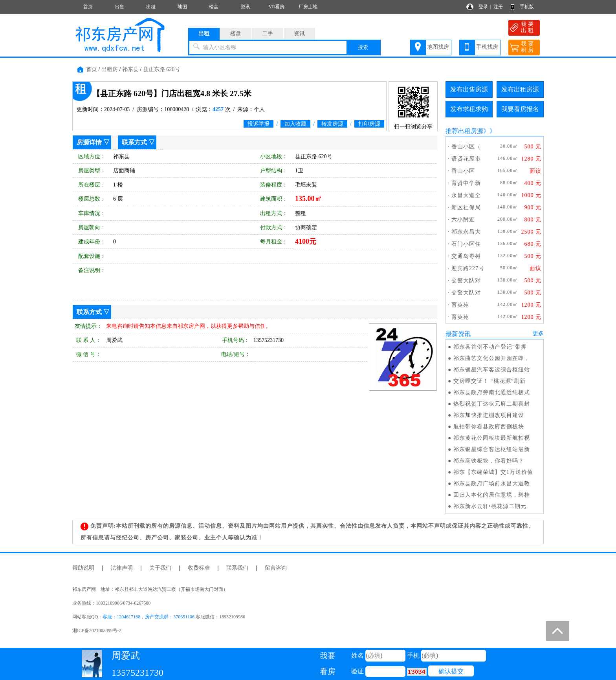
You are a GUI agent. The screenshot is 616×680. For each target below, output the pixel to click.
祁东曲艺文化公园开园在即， (492, 358)
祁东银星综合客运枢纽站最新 (492, 449)
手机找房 (487, 47)
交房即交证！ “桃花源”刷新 (489, 381)
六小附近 (463, 220)
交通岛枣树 (466, 256)
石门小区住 (466, 244)
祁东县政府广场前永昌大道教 (492, 483)
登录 (483, 7)
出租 (151, 7)
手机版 (527, 7)
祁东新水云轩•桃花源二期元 (490, 506)
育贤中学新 (466, 183)
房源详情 (89, 142)
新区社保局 (466, 207)
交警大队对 (466, 281)
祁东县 (130, 69)
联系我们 (237, 568)
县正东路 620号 (162, 69)
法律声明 (122, 568)
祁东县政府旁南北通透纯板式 (492, 392)
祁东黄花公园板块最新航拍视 (492, 438)
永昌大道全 (466, 195)
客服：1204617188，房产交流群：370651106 (148, 617)
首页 (88, 7)
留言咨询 (276, 568)
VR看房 (277, 7)
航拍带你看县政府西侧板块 (489, 427)
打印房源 (369, 124)
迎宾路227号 (468, 268)
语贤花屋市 (466, 159)
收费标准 (199, 568)
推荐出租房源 (464, 131)
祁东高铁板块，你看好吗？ (489, 461)
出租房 (110, 69)
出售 (119, 7)
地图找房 (438, 47)
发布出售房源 (469, 89)
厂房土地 (308, 7)
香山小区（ (466, 147)
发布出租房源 (520, 89)
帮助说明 (83, 568)
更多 (538, 334)
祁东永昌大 (466, 232)
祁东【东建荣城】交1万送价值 (493, 472)
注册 (498, 7)
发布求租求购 (469, 109)
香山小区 (463, 171)
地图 (182, 7)
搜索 (363, 47)
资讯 (245, 7)
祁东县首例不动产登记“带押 (490, 347)
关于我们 (160, 568)
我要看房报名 (520, 109)
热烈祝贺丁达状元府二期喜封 (492, 404)
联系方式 (134, 142)
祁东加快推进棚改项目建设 (489, 415)
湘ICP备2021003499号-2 (97, 631)
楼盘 (214, 7)
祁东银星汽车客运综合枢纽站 (492, 370)
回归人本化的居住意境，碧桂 (492, 495)
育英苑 (460, 305)
